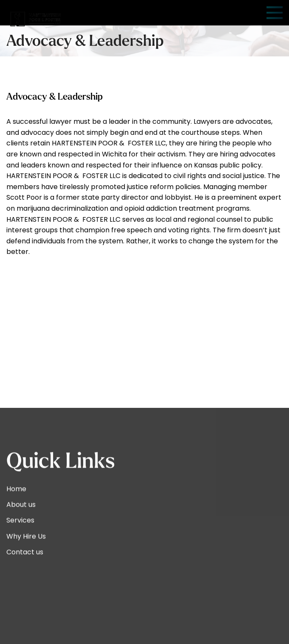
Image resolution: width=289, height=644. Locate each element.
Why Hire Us (26, 616)
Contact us (25, 631)
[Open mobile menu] (275, 13)
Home (16, 568)
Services (20, 600)
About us (21, 584)
